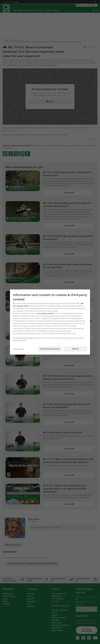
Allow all (75, 349)
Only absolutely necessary (50, 349)
